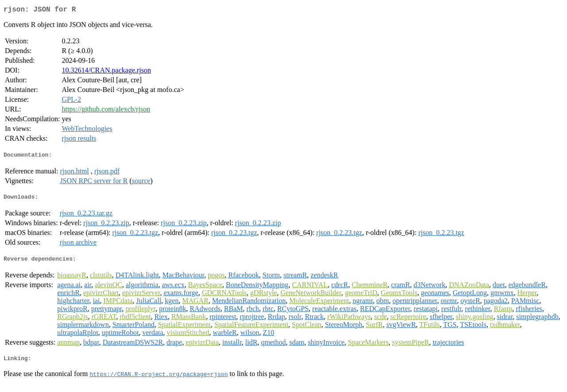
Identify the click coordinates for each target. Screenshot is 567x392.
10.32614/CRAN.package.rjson (106, 72)
